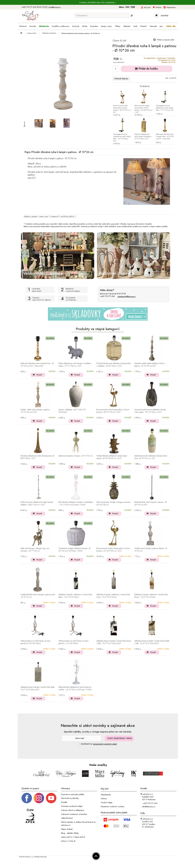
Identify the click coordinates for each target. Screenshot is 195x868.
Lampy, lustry (44, 216)
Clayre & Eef (119, 41)
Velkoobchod (67, 818)
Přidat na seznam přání (165, 40)
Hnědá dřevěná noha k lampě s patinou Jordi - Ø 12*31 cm (38, 596)
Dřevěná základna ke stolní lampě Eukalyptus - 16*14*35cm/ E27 (143, 137)
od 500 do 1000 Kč (67, 216)
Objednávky (106, 795)
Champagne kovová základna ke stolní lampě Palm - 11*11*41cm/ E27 (165, 108)
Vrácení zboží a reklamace (73, 810)
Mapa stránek (67, 829)
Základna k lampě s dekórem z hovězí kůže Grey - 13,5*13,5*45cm (113, 596)
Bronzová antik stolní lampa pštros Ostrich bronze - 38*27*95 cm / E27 (122, 109)
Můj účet (147, 7)
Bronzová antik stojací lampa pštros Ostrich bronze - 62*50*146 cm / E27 (143, 109)
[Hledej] (132, 16)
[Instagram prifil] (39, 798)
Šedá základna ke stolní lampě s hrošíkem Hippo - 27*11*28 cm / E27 (75, 365)
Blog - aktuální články (70, 833)
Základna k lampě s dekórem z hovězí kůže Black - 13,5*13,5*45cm (75, 596)
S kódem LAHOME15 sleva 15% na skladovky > (98, 3)
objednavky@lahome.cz (127, 297)
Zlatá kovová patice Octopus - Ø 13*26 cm (75, 456)
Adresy (104, 798)
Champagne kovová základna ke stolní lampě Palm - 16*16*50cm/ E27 (122, 138)
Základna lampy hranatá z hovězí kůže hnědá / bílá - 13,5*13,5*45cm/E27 (152, 642)
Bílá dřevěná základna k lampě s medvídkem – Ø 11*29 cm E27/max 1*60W (76, 504)
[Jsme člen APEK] (30, 816)
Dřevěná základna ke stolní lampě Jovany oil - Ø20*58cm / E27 (38, 457)
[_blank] (51, 798)
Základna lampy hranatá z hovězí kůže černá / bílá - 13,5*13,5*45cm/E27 (114, 642)
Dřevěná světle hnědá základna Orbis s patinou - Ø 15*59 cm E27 (150, 365)
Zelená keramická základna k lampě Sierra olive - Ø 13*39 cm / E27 (151, 457)
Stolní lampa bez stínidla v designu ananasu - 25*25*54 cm (114, 504)
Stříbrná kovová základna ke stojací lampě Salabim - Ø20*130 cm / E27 (37, 504)
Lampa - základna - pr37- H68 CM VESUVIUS (72, 411)
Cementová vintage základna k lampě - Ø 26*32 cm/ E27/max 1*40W (74, 550)
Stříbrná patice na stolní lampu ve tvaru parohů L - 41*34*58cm (73, 642)
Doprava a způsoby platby (73, 794)
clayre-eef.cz (67, 837)
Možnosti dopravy (121, 79)
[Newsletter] (81, 738)
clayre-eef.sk (80, 837)
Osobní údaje (107, 802)
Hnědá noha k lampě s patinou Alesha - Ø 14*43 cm (151, 550)
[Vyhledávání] (102, 15)
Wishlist (158, 7)
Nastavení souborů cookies (113, 806)
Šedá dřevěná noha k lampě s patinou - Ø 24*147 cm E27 (150, 504)
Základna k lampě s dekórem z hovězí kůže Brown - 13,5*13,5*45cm (151, 596)
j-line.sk (72, 841)
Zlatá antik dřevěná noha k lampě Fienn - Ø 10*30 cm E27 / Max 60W (165, 137)
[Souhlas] (80, 744)
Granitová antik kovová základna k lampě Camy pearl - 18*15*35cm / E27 (150, 411)
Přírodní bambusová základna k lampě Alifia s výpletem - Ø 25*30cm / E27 (113, 365)
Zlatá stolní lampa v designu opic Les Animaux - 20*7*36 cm (35, 550)
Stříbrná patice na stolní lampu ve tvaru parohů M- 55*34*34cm (36, 642)
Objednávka (171, 7)
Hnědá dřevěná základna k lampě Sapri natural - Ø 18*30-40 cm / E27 (112, 457)
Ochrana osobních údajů (72, 806)
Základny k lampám (30, 216)
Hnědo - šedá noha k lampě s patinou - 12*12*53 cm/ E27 (35, 411)
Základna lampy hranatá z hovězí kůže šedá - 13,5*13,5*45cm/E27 (38, 688)
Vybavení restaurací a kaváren (74, 814)
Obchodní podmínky (70, 798)
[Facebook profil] (27, 798)
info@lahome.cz (55, 7)
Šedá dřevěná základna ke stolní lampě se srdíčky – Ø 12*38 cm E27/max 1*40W (75, 688)
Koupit (39, 375)
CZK (127, 7)
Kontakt (64, 802)
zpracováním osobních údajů (105, 744)
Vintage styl (55, 216)
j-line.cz (64, 841)
